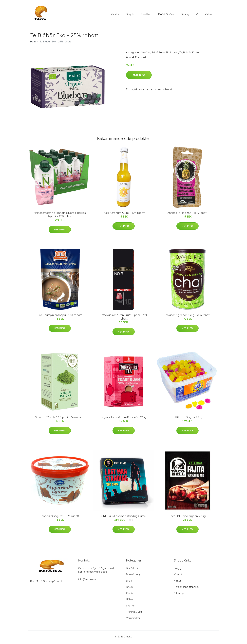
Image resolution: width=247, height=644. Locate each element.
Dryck (130, 15)
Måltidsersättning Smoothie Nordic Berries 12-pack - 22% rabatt (60, 216)
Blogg (185, 15)
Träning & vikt (134, 613)
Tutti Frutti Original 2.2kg (187, 419)
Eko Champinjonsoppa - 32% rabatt (60, 317)
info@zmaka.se (87, 581)
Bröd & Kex (166, 15)
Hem (33, 43)
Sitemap (179, 595)
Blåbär (187, 54)
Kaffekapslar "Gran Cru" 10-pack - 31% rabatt (124, 318)
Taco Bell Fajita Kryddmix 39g (187, 518)
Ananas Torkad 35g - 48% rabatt (187, 214)
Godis (115, 15)
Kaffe (195, 54)
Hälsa (129, 601)
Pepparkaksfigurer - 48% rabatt (60, 518)
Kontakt (179, 576)
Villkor (178, 582)
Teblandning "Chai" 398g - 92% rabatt (187, 317)
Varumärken (205, 15)
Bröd (129, 582)
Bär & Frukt (158, 54)
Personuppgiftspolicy (187, 589)
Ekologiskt (172, 54)
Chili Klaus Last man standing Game (124, 518)
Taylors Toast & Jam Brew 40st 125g (124, 419)
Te (181, 54)
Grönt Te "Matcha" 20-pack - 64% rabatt (60, 419)
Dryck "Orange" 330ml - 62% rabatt (124, 214)
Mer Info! (139, 77)
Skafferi (146, 15)
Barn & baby (133, 576)
